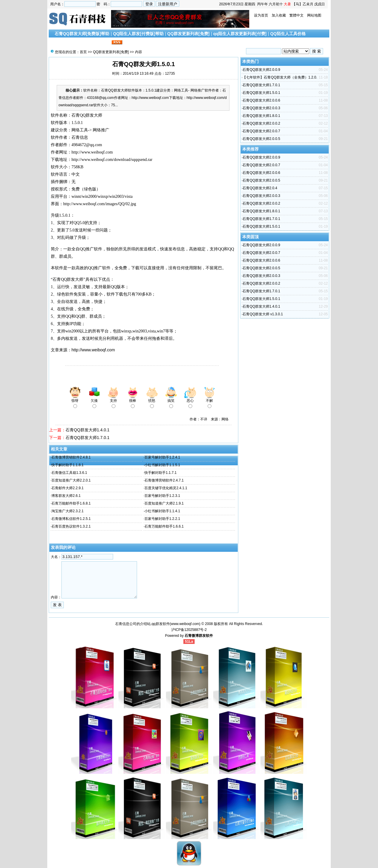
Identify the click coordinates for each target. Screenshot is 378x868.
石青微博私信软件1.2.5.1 (71, 519)
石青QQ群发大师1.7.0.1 (88, 438)
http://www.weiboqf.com (93, 350)
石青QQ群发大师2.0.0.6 (261, 100)
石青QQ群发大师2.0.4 (260, 188)
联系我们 (102, 43)
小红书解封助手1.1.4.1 (162, 511)
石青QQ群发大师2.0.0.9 (261, 70)
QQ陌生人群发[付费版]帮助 (138, 34)
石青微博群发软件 (199, 636)
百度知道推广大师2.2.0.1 (71, 480)
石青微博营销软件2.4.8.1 (71, 457)
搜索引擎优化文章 (74, 43)
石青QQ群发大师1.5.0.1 (261, 93)
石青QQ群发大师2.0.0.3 (261, 108)
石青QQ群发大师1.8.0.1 (261, 116)
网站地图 (314, 15)
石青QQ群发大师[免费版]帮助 (82, 34)
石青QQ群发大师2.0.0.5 (261, 139)
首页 (83, 52)
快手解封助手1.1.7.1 (161, 473)
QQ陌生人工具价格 (288, 34)
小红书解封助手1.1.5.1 (162, 465)
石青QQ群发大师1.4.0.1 (88, 430)
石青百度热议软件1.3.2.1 (71, 526)
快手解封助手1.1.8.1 (67, 465)
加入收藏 (279, 15)
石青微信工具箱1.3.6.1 (69, 473)
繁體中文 (296, 15)
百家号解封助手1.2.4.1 (162, 457)
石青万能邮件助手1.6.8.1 (71, 503)
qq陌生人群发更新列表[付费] (240, 34)
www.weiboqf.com (185, 624)
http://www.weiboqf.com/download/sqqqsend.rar (112, 160)
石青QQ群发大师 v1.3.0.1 (263, 314)
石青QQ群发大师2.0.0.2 (261, 123)
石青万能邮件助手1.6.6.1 (164, 526)
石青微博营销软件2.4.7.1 (164, 480)
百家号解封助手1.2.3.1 (162, 496)
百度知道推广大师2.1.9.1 (164, 503)
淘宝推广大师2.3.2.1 (67, 511)
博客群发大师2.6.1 (66, 496)
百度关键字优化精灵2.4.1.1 (166, 488)
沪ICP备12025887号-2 (189, 630)
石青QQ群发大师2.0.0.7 (261, 131)
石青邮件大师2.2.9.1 (67, 488)
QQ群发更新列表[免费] (188, 34)
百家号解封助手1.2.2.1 (162, 519)
